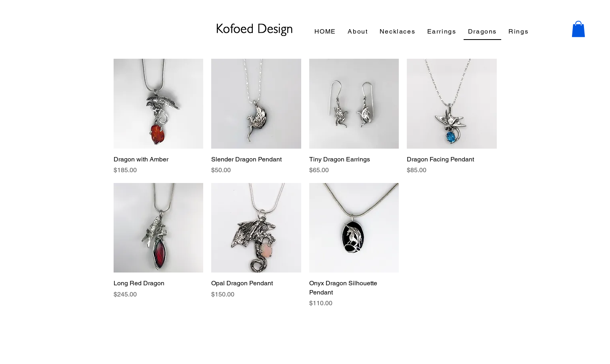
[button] (578, 29)
